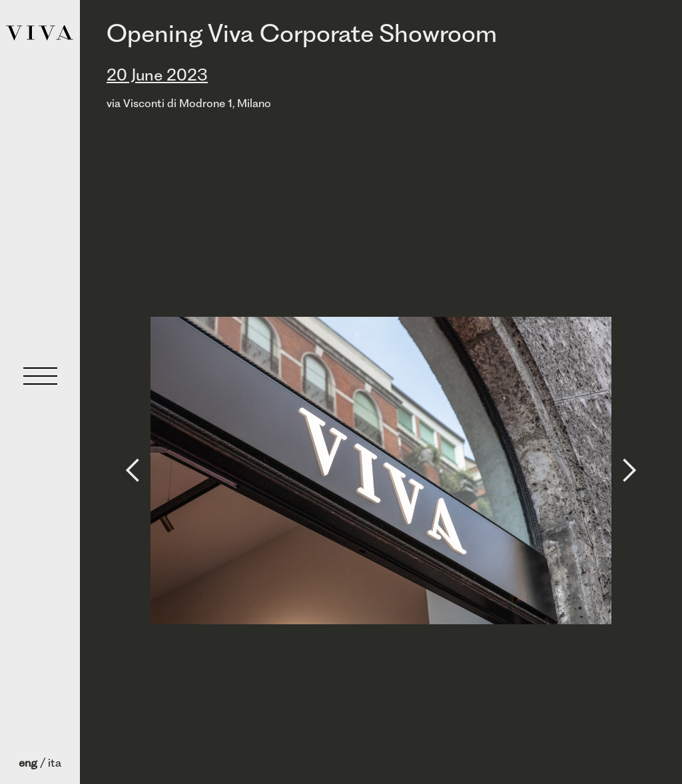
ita (55, 763)
